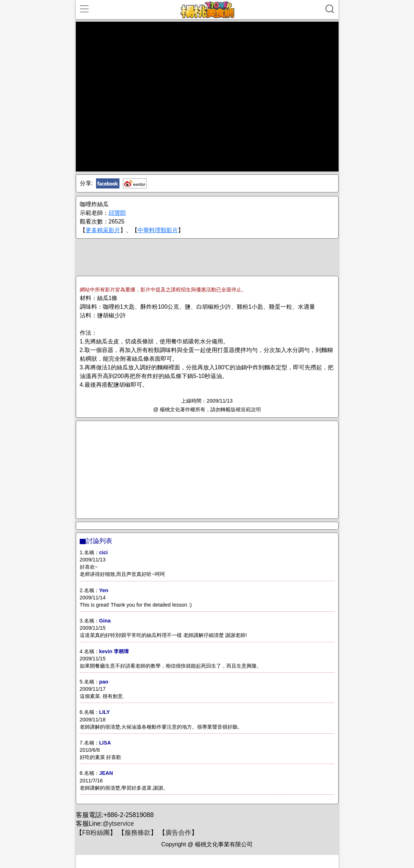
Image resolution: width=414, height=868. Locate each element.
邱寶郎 (117, 213)
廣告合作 (178, 833)
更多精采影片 (103, 230)
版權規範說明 (246, 409)
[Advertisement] (207, 257)
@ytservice (118, 824)
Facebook (108, 183)
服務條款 (138, 833)
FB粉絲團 (96, 833)
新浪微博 (135, 183)
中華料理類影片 (158, 230)
